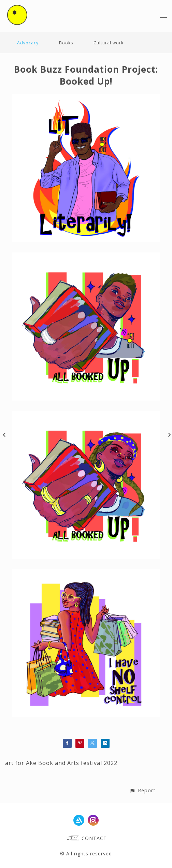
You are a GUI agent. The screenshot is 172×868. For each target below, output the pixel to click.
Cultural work (109, 43)
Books (66, 43)
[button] (142, 790)
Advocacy (28, 43)
